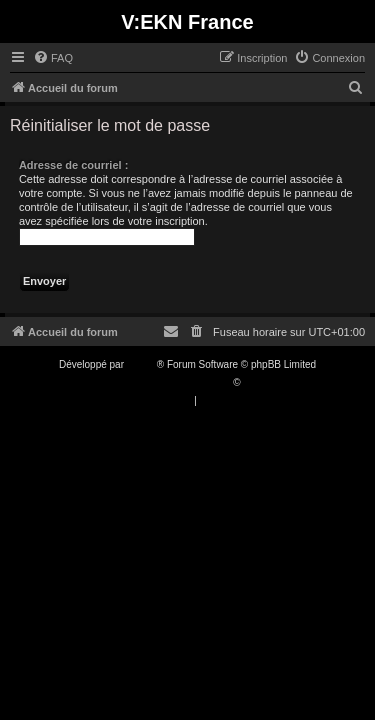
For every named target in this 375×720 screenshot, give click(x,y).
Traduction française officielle (166, 382)
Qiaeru (258, 382)
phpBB (142, 364)
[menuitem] (53, 58)
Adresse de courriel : (73, 165)
